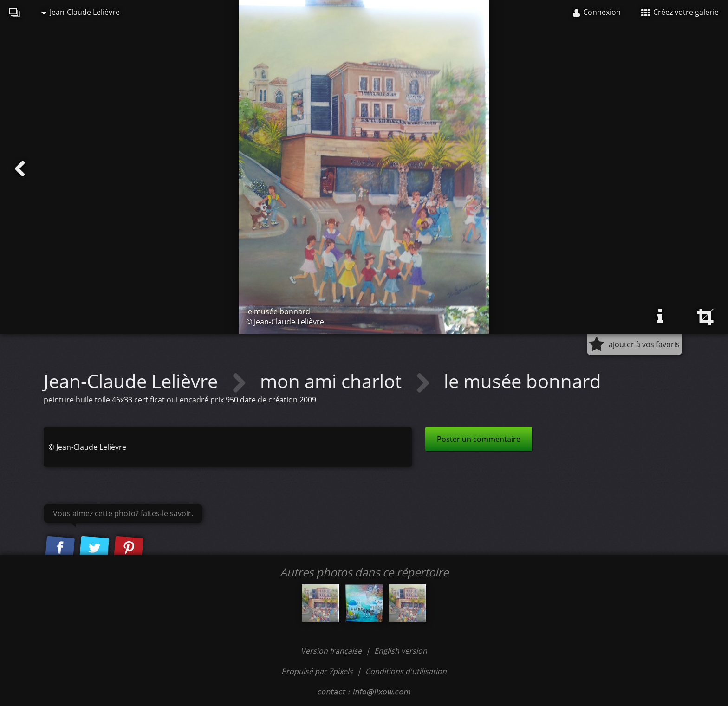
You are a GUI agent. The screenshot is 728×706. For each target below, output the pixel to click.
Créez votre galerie (680, 12)
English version (401, 651)
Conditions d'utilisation (406, 671)
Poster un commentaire (479, 439)
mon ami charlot (333, 381)
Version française (332, 651)
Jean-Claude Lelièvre (81, 12)
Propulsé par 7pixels (317, 671)
